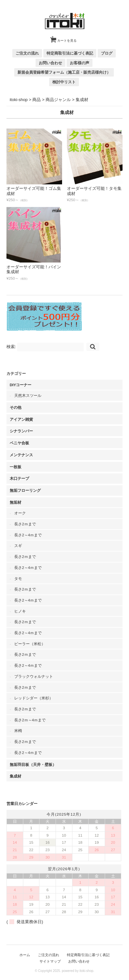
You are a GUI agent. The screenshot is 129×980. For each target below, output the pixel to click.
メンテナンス (21, 455)
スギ (18, 546)
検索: (11, 347)
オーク (20, 513)
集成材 (16, 776)
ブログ (107, 53)
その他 (16, 407)
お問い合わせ (50, 63)
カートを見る (64, 38)
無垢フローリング (25, 490)
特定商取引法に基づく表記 (70, 53)
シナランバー (21, 431)
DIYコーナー (21, 385)
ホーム (25, 955)
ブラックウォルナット (34, 676)
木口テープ (19, 478)
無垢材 (16, 502)
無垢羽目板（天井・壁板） (33, 764)
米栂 (18, 731)
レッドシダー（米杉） (34, 698)
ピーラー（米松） (30, 644)
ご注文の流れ (27, 53)
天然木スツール (28, 395)
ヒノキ (20, 611)
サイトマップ (50, 961)
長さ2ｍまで (25, 524)
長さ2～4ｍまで (28, 535)
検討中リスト (64, 82)
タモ (18, 578)
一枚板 (16, 467)
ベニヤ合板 (19, 443)
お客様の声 (80, 63)
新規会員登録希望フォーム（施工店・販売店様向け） (64, 72)
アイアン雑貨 (21, 419)
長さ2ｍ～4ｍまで (30, 720)
